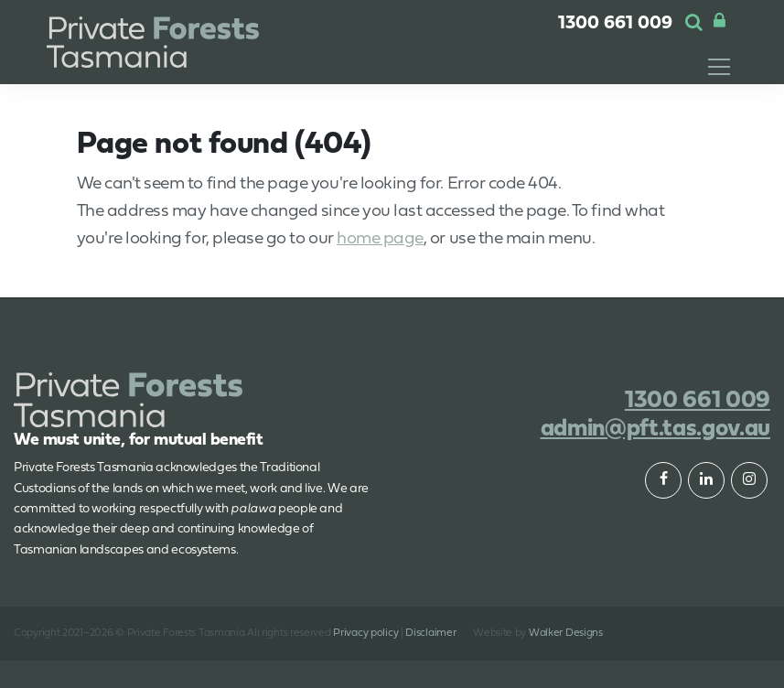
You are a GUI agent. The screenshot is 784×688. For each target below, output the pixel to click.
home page (380, 239)
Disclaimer (430, 633)
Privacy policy (365, 633)
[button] (694, 24)
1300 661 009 (615, 24)
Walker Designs (566, 633)
